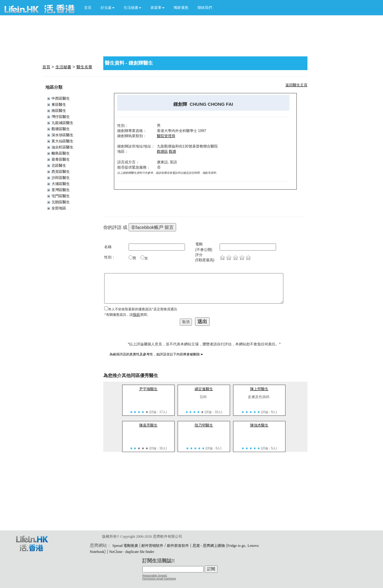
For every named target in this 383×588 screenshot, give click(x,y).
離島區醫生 (61, 153)
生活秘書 (63, 67)
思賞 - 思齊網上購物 (209, 546)
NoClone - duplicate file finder (132, 552)
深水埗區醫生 (62, 135)
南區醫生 (59, 111)
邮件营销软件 (152, 546)
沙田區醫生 (61, 178)
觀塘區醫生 (61, 129)
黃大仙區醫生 (62, 141)
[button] (108, 8)
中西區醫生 (61, 98)
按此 (137, 315)
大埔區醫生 (61, 184)
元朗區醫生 (61, 202)
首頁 (88, 8)
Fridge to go (236, 546)
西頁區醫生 (61, 172)
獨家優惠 (181, 8)
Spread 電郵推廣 (125, 546)
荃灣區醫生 (61, 190)
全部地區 (59, 208)
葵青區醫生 (61, 159)
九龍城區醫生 (62, 123)
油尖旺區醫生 (62, 147)
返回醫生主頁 (296, 85)
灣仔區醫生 (61, 117)
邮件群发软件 (178, 546)
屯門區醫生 (61, 196)
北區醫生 (59, 166)
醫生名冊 (84, 67)
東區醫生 (59, 105)
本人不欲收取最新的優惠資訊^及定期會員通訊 (142, 309)
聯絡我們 (205, 8)
